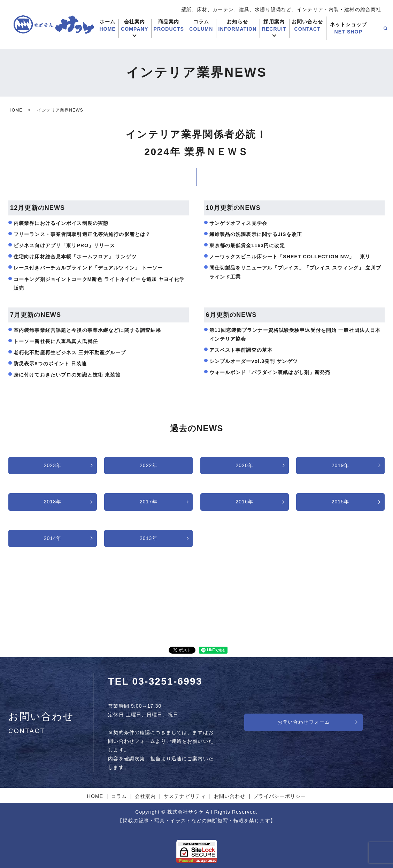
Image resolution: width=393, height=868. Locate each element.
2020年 (244, 465)
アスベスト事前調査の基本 (241, 350)
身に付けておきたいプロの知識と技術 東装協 (67, 375)
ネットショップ (348, 29)
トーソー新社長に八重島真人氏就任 (56, 341)
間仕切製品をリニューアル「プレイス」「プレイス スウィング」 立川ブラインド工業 (295, 272)
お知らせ (238, 26)
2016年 (244, 502)
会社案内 (134, 26)
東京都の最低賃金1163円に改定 (247, 245)
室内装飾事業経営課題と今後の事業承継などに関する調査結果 (87, 330)
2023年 (53, 465)
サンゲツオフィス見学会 (238, 223)
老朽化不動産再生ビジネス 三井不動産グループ (70, 352)
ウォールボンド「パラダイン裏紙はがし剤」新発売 (270, 372)
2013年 (149, 538)
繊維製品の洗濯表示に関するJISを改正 (256, 234)
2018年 (53, 502)
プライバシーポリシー (280, 796)
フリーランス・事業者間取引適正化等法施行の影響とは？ (82, 234)
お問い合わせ (307, 26)
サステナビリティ (185, 796)
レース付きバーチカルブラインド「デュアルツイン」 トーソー (88, 268)
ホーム (107, 26)
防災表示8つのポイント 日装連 (50, 364)
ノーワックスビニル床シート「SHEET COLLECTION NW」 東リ (290, 257)
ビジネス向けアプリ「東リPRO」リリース (64, 245)
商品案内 (169, 26)
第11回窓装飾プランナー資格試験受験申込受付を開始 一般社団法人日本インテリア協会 (295, 334)
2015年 (341, 502)
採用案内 (274, 26)
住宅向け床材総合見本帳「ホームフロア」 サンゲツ (75, 257)
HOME (15, 110)
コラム (201, 26)
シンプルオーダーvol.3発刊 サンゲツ (254, 361)
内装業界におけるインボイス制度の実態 (61, 223)
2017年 (149, 502)
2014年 (53, 538)
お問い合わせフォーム (304, 722)
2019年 (341, 465)
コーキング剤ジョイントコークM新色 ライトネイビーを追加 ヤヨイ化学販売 (99, 284)
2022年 (149, 465)
